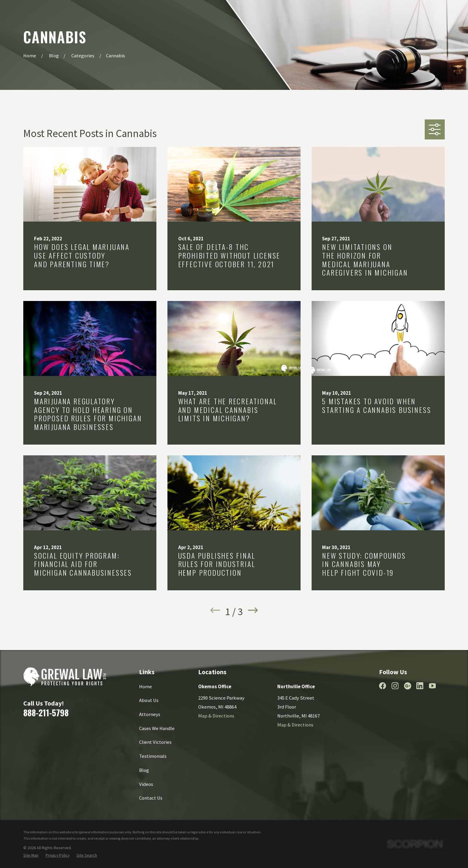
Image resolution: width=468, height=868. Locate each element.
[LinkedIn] (420, 686)
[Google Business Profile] (408, 686)
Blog (144, 770)
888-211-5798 (46, 712)
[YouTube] (432, 686)
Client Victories (155, 742)
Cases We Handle (157, 728)
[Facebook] (382, 686)
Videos (146, 784)
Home (146, 687)
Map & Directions (216, 716)
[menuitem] (31, 855)
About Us (149, 700)
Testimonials (153, 756)
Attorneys (150, 714)
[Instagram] (395, 686)
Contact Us (151, 798)
